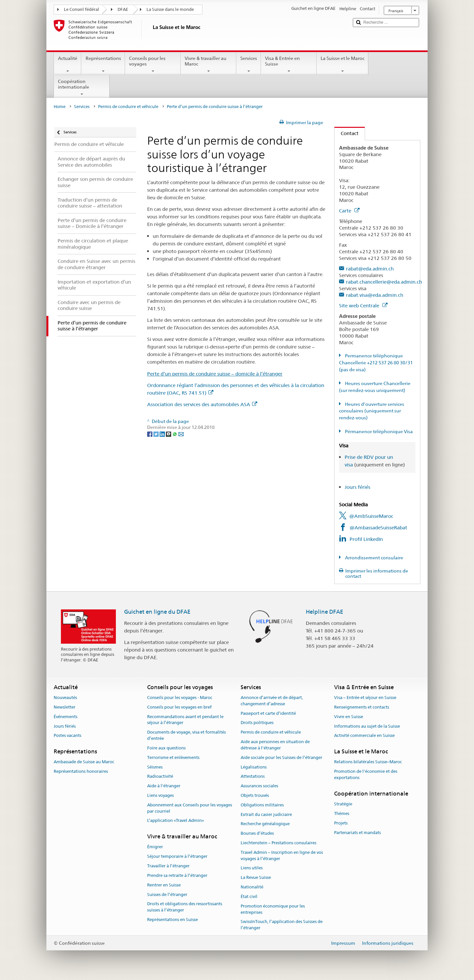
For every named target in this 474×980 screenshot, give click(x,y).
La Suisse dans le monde (170, 9)
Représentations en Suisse (172, 920)
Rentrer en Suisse (164, 885)
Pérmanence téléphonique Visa (378, 432)
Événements (66, 717)
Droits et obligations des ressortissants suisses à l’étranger (185, 907)
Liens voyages (160, 795)
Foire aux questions (166, 748)
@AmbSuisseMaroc (371, 516)
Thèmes (342, 813)
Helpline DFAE (325, 612)
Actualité (68, 65)
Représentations (103, 65)
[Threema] (169, 434)
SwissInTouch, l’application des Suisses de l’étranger (282, 925)
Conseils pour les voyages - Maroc (180, 698)
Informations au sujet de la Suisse (367, 726)
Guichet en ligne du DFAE (157, 612)
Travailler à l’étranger (168, 866)
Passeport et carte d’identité (268, 713)
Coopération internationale (82, 88)
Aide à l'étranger (164, 786)
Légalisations (254, 767)
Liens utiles (252, 868)
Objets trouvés (255, 795)
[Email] (181, 434)
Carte (349, 211)
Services (249, 65)
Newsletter (65, 707)
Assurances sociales (259, 786)
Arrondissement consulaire (374, 558)
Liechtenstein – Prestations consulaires (278, 843)
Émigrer (155, 847)
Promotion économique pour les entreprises (273, 909)
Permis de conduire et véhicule (128, 107)
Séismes (155, 767)
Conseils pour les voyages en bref (179, 707)
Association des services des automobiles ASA (202, 404)
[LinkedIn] (163, 434)
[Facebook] (150, 434)
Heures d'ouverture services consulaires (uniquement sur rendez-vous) (372, 411)
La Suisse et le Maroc (342, 65)
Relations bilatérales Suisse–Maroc (368, 762)
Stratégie (343, 804)
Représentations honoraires (81, 771)
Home (60, 107)
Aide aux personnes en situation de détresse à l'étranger (275, 745)
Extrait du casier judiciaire (266, 814)
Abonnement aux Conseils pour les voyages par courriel (190, 808)
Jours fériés (357, 487)
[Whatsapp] (175, 434)
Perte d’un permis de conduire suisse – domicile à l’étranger (215, 374)
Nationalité (252, 887)
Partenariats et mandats (357, 833)
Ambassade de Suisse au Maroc (84, 762)
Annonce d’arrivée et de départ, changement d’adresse (272, 701)
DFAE (123, 9)
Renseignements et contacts (362, 707)
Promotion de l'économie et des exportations (366, 774)
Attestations (253, 777)
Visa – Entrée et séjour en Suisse (365, 698)
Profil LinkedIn (366, 539)
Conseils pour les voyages (153, 65)
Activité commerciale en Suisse (364, 736)
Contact (346, 133)
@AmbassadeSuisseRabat (378, 528)
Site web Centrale (363, 306)
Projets (341, 823)
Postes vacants (67, 736)
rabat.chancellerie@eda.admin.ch (384, 282)
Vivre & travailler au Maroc (209, 65)
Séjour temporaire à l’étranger (177, 857)
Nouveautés (65, 698)
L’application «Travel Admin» (176, 821)
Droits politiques (257, 723)
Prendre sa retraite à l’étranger (177, 875)
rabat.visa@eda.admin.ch (375, 295)
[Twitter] (157, 434)
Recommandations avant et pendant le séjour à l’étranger (185, 720)
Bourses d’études (257, 833)
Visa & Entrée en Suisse (289, 65)
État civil (249, 896)
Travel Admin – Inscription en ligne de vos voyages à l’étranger (282, 855)
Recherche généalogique (265, 824)
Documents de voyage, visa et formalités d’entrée (186, 736)
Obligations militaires (262, 805)
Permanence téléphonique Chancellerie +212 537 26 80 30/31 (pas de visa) (376, 363)
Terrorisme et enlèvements (173, 757)
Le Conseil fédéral (81, 9)
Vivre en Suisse (349, 717)
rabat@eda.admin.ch (370, 269)
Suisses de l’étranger (167, 895)
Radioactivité (160, 777)
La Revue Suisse (256, 878)
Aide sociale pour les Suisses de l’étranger (281, 757)
